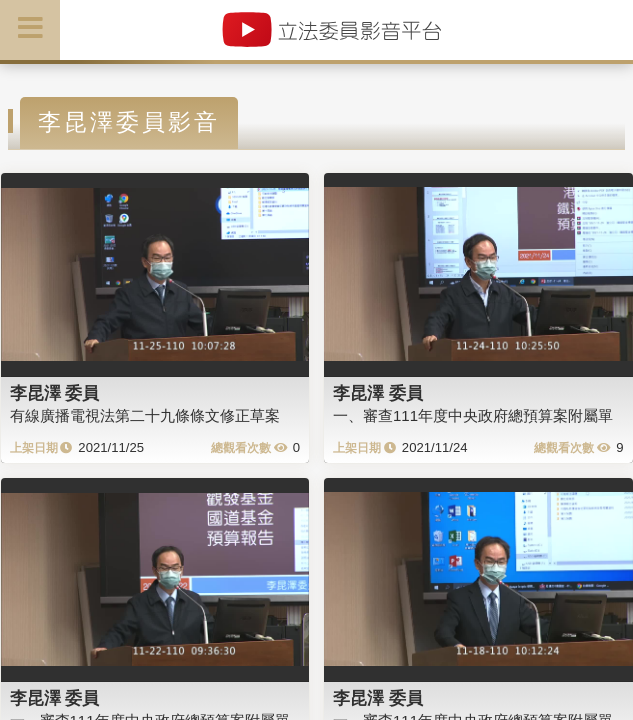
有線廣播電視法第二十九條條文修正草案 (145, 415)
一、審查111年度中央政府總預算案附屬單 (473, 415)
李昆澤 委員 (55, 393)
